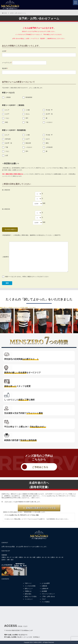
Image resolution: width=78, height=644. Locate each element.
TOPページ (28, 583)
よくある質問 (46, 583)
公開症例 (44, 586)
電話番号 (39, 70)
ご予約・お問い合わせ (48, 596)
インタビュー (29, 599)
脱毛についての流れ (31, 596)
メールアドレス (24, 63)
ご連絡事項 (35, 257)
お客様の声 (45, 589)
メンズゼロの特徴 (30, 586)
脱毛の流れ (28, 594)
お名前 (39, 53)
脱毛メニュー (29, 589)
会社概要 (44, 591)
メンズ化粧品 (46, 602)
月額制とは (28, 591)
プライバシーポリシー (48, 594)
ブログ (44, 599)
